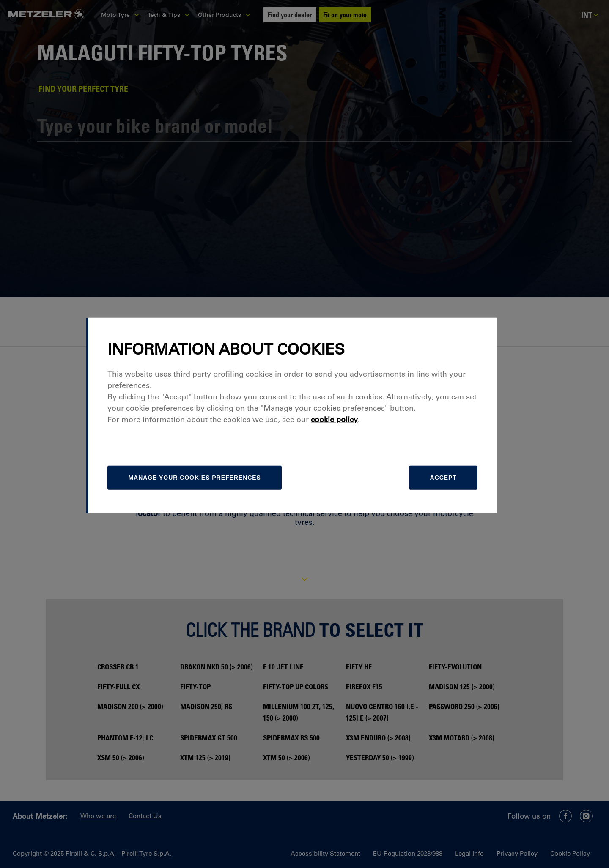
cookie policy (348, 438)
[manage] (210, 496)
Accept (455, 496)
